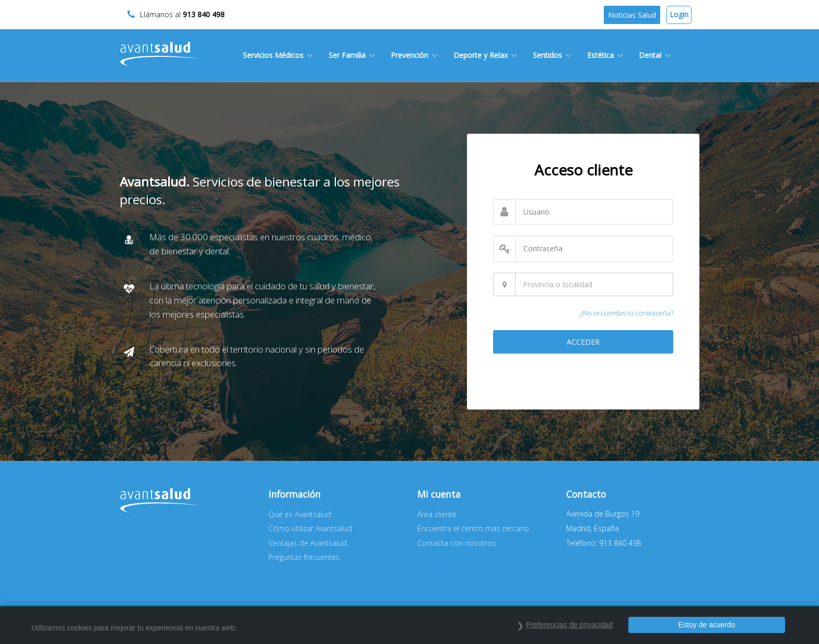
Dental (655, 55)
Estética (605, 55)
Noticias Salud (632, 15)
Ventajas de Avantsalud (308, 543)
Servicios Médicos (278, 55)
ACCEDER (583, 342)
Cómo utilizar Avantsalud (310, 528)
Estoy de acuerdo (707, 625)
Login (679, 14)
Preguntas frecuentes (304, 557)
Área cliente (437, 514)
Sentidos (552, 55)
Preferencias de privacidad (569, 625)
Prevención (414, 55)
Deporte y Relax (485, 55)
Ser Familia (352, 55)
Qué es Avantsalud (300, 514)
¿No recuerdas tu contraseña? (627, 313)
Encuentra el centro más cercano (473, 528)
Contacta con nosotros (457, 543)
